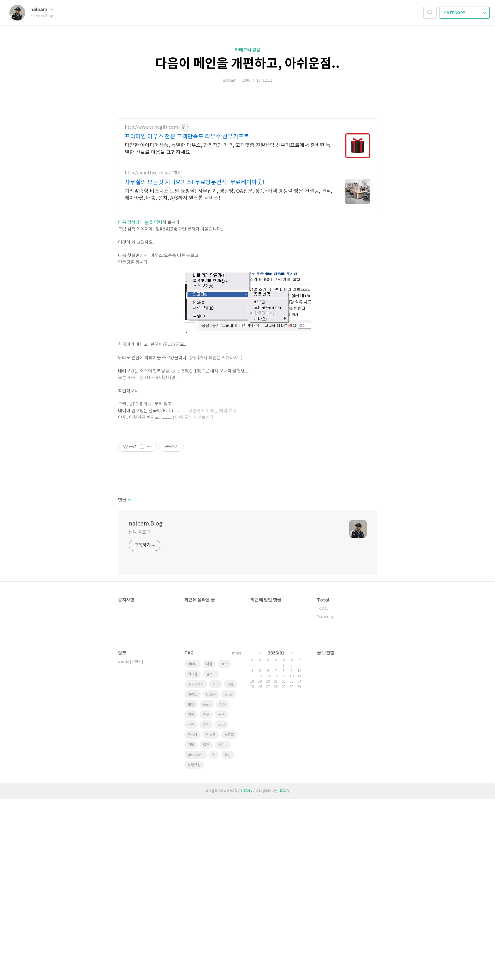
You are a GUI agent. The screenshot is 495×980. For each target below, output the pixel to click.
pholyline (196, 936)
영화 (191, 896)
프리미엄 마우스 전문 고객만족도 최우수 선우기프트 (187, 137)
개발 (191, 926)
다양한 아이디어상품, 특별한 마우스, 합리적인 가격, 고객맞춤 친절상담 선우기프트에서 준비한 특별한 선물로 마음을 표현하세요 (228, 149)
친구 (206, 896)
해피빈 (223, 926)
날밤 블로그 (139, 714)
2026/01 (276, 834)
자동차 (193, 916)
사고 (216, 866)
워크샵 (193, 856)
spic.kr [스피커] (131, 843)
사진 (191, 906)
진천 (223, 886)
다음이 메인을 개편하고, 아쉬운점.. (247, 64)
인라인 (193, 876)
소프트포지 (196, 866)
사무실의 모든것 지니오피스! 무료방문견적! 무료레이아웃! (194, 182)
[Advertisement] (247, 259)
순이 (206, 906)
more (237, 835)
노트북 (229, 916)
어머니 (193, 845)
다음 (209, 845)
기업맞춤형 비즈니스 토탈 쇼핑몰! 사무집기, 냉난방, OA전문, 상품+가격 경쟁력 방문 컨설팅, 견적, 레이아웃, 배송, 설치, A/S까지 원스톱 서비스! (228, 195)
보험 (191, 886)
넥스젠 (211, 916)
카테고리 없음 (248, 50)
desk (207, 886)
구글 (221, 896)
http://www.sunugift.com (151, 127)
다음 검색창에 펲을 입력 (140, 316)
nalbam (42, 10)
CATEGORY (465, 13)
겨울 (231, 866)
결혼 (206, 926)
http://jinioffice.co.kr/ (148, 173)
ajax (222, 906)
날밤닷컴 (194, 946)
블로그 (211, 856)
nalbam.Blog (146, 705)
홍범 (227, 936)
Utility (211, 876)
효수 (224, 845)
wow (229, 876)
